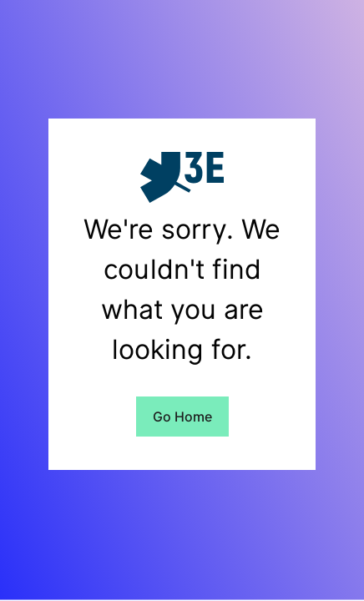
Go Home (182, 417)
